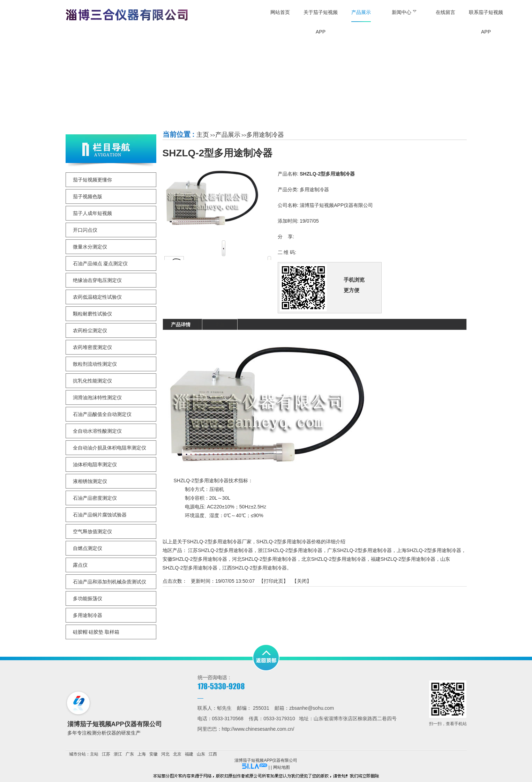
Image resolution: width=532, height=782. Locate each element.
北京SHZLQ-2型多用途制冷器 (334, 559)
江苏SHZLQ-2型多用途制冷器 (220, 550)
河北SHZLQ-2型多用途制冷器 (264, 559)
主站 (94, 754)
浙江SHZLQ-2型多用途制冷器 (290, 550)
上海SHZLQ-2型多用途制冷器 (429, 550)
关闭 (302, 581)
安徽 (153, 754)
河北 (165, 754)
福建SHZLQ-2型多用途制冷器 (403, 559)
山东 (201, 754)
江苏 (106, 754)
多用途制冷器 (265, 135)
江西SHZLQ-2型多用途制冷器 (254, 568)
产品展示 (228, 135)
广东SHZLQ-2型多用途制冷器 (359, 550)
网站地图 (282, 767)
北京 (177, 754)
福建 (189, 754)
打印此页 (274, 581)
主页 (203, 135)
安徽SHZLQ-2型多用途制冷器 (195, 559)
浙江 (118, 754)
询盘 (220, 325)
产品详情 (181, 325)
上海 (142, 754)
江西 (213, 754)
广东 (130, 754)
